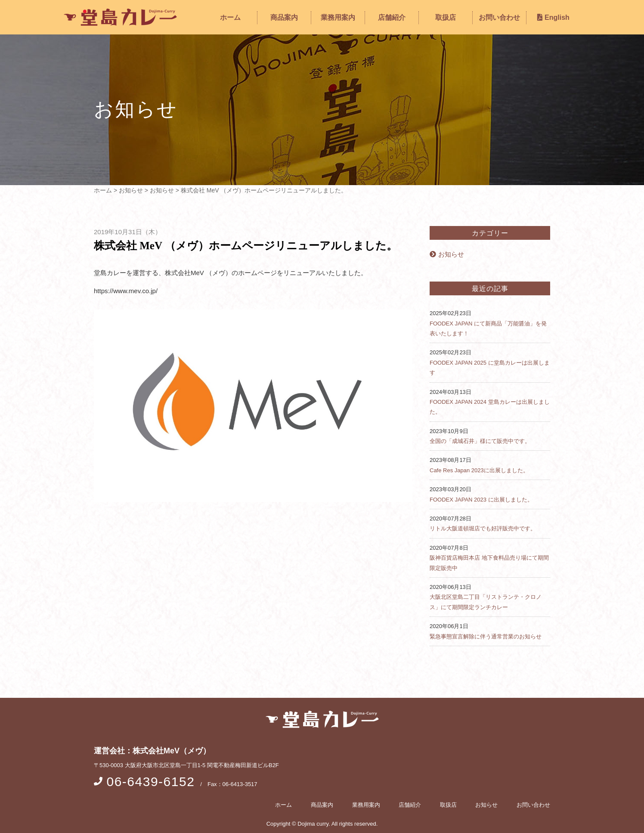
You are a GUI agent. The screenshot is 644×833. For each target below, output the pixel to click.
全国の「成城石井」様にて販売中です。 (480, 441)
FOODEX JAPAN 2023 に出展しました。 (481, 500)
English (553, 17)
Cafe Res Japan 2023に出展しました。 (479, 470)
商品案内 (284, 17)
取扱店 (446, 17)
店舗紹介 (392, 17)
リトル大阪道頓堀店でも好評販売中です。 (483, 528)
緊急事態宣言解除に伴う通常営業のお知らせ (486, 636)
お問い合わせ (499, 17)
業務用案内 (338, 17)
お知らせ (447, 254)
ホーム (230, 17)
